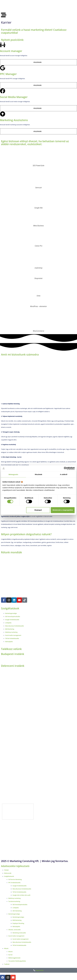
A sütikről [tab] (64, 474)
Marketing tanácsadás (19, 933)
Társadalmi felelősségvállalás (17, 961)
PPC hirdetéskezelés (14, 883)
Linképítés (16, 908)
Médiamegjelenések (14, 958)
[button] (38, 62)
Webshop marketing (14, 898)
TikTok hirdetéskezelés (19, 892)
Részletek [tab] (38, 474)
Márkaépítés (16, 927)
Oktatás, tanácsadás (14, 930)
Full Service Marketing (15, 879)
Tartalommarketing (14, 901)
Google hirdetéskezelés (20, 886)
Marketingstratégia (14, 914)
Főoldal (6, 870)
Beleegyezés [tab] (13, 474)
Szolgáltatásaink (9, 876)
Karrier (10, 955)
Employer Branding (18, 923)
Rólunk (6, 948)
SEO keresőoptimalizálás (20, 905)
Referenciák (8, 873)
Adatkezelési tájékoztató (15, 866)
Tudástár (7, 964)
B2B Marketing (17, 920)
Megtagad (38, 510)
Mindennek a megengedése (63, 510)
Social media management (16, 936)
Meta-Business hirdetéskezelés (22, 889)
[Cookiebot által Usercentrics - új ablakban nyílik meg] (65, 468)
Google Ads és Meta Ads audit (21, 895)
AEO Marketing (17, 911)
